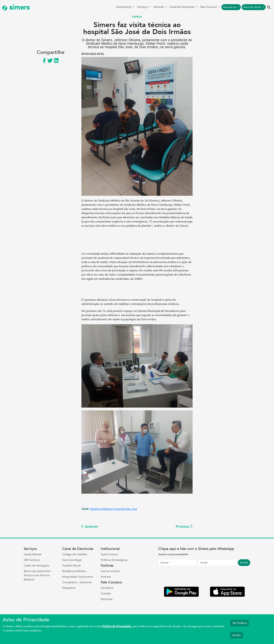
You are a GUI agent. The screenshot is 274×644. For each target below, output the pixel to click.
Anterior (90, 527)
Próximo (184, 527)
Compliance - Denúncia (77, 582)
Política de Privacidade (117, 626)
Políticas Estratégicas (114, 560)
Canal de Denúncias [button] (182, 7)
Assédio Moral (71, 566)
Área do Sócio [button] (253, 7)
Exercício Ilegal (72, 560)
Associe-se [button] (230, 7)
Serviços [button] (143, 7)
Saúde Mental (33, 554)
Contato (106, 594)
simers (16, 7)
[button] (269, 8)
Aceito (237, 635)
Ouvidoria (107, 588)
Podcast (106, 577)
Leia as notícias (110, 571)
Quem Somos (109, 554)
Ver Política (239, 623)
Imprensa (107, 599)
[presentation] (185, 577)
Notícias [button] (159, 7)
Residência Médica (74, 571)
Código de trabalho (75, 554)
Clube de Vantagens (36, 566)
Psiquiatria (69, 588)
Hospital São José (126, 509)
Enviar (244, 563)
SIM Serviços (32, 560)
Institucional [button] (124, 7)
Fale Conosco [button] (209, 7)
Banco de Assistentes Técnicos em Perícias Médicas (37, 575)
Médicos (108, 509)
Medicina (96, 509)
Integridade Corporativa (78, 577)
